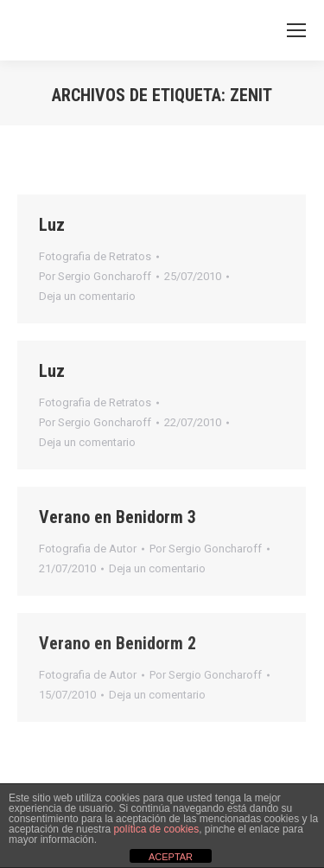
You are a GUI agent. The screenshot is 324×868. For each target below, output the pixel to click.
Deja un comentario (87, 296)
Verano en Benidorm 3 (118, 517)
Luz (52, 225)
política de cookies (156, 829)
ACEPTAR (171, 857)
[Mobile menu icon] (296, 30)
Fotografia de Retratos (95, 256)
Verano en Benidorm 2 (118, 643)
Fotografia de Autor (88, 549)
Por (95, 276)
